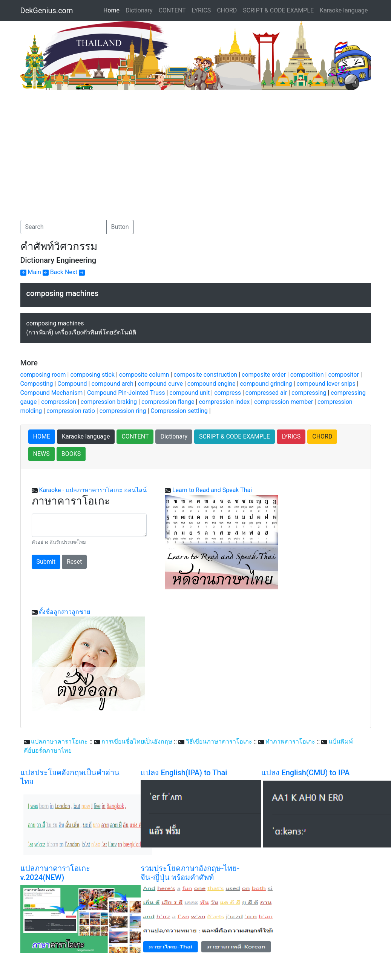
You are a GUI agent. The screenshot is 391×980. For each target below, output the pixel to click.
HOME (42, 436)
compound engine (212, 384)
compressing (309, 393)
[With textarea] (89, 525)
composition (307, 375)
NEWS (41, 454)
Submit (46, 562)
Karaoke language (344, 10)
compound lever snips (326, 384)
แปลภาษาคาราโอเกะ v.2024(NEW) (55, 873)
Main (31, 272)
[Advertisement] (84, 146)
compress (228, 393)
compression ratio (71, 411)
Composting (37, 384)
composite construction (205, 375)
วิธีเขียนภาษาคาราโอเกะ (219, 742)
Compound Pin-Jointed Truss (126, 393)
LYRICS (201, 10)
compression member (284, 402)
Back (53, 272)
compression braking (109, 402)
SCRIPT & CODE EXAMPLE (278, 10)
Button (120, 227)
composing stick (92, 375)
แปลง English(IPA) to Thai (184, 773)
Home (113, 10)
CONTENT (172, 10)
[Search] (64, 227)
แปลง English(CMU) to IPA (305, 773)
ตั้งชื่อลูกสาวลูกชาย (64, 612)
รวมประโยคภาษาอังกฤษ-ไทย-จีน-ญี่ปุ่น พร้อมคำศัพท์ (190, 873)
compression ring (123, 411)
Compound (72, 384)
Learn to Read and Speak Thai (212, 490)
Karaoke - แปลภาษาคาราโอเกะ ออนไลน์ (93, 490)
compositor (343, 375)
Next (75, 272)
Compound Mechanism (52, 393)
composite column (144, 375)
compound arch (112, 384)
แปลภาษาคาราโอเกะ (59, 742)
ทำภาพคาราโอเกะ (290, 742)
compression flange (168, 402)
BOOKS (71, 454)
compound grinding (266, 384)
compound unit (189, 393)
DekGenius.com (47, 11)
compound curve (160, 384)
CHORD (227, 10)
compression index (224, 402)
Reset (74, 562)
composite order (264, 375)
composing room (43, 375)
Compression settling (179, 411)
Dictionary (139, 10)
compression (59, 402)
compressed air (266, 393)
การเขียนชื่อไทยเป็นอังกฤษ (137, 742)
